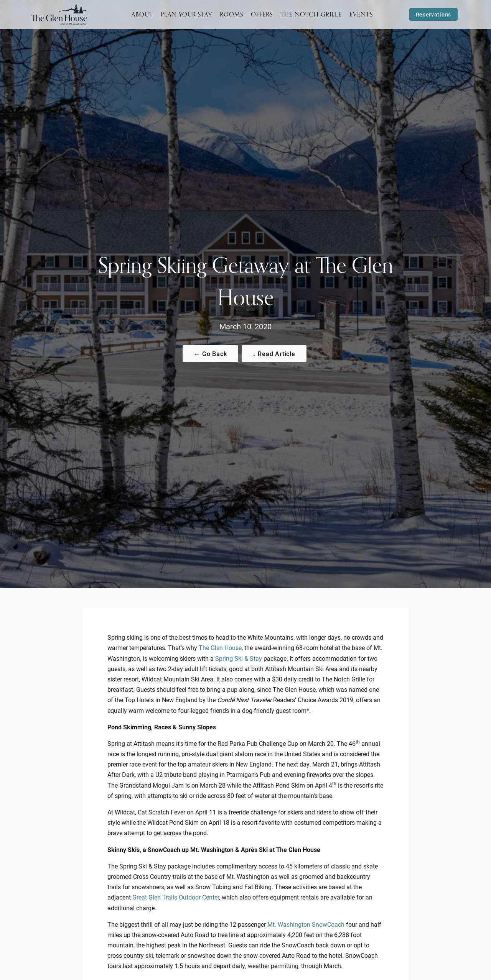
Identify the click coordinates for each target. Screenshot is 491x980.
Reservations (433, 14)
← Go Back (210, 354)
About (142, 14)
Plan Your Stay (186, 14)
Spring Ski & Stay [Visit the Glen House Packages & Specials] (239, 658)
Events (361, 14)
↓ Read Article (274, 354)
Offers (262, 14)
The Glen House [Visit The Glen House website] (220, 648)
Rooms (231, 14)
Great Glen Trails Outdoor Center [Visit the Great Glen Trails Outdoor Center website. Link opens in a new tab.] (176, 897)
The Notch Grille (311, 14)
